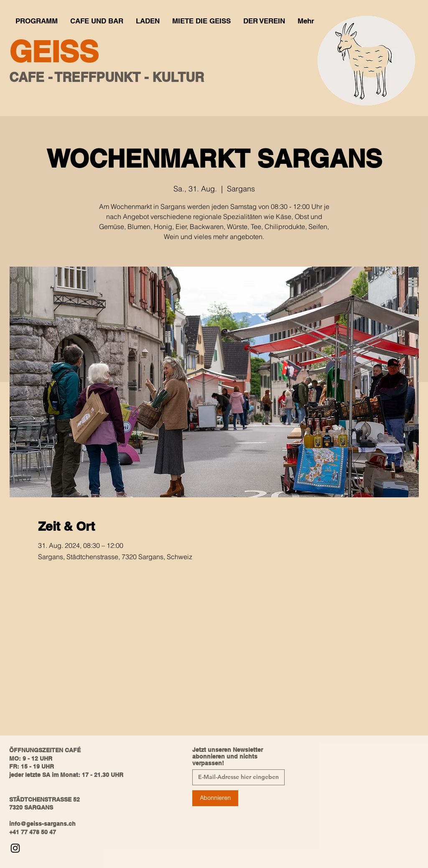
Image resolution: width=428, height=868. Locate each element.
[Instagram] (15, 848)
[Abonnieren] (215, 798)
